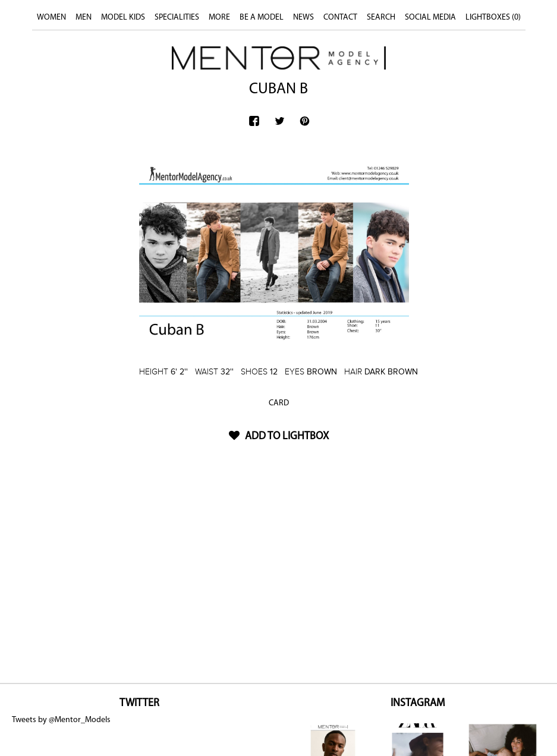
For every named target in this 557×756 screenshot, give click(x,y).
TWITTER (139, 703)
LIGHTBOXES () (493, 18)
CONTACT (340, 18)
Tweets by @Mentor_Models (61, 720)
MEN (84, 18)
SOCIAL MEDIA (430, 18)
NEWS (303, 18)
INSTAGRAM (418, 703)
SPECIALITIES (177, 18)
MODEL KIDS (123, 18)
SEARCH (381, 18)
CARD (279, 403)
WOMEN (51, 18)
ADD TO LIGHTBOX (279, 437)
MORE (219, 18)
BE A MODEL (262, 18)
